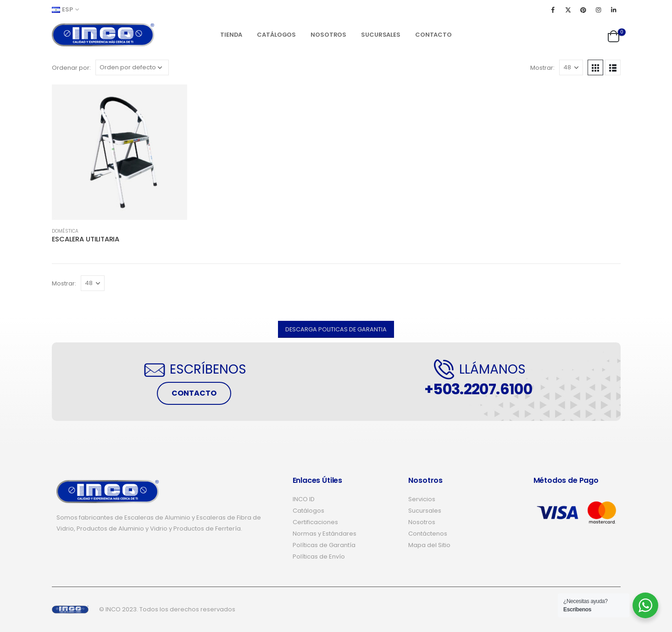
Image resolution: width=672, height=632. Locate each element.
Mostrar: (542, 68)
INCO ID (304, 499)
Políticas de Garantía (324, 545)
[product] (119, 152)
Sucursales (381, 35)
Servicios (422, 499)
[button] (336, 329)
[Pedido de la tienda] (132, 67)
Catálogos (276, 35)
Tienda (231, 35)
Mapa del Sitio (429, 545)
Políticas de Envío (319, 556)
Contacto (433, 35)
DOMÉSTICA (65, 231)
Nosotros (328, 35)
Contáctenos (428, 534)
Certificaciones (315, 522)
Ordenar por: (71, 68)
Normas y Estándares (325, 534)
